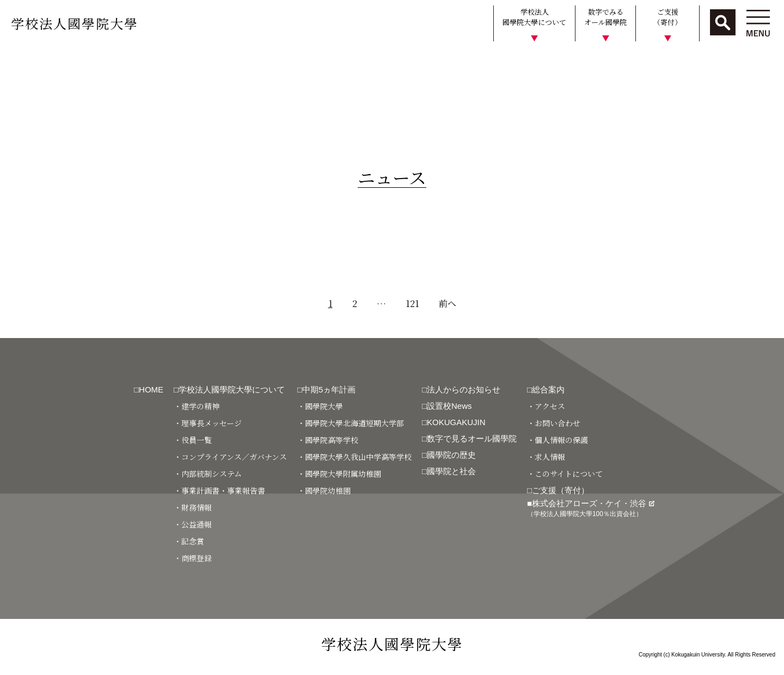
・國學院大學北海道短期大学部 (351, 423)
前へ (448, 303)
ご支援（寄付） (667, 17)
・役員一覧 (193, 440)
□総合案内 (546, 389)
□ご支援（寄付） (558, 490)
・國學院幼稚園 (324, 490)
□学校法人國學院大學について (229, 389)
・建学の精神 (197, 406)
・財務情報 (193, 507)
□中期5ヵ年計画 (326, 389)
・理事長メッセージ (208, 423)
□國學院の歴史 (449, 455)
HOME (18, 62)
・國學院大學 (320, 406)
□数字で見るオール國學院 (469, 438)
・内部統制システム (208, 474)
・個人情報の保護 (558, 440)
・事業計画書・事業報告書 (219, 490)
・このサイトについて (565, 474)
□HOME (149, 389)
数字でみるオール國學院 (605, 17)
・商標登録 (193, 558)
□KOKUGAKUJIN (454, 422)
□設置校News (447, 406)
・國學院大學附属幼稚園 (339, 474)
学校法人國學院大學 (75, 23)
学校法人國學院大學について (534, 17)
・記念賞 (189, 541)
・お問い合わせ (554, 423)
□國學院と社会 (449, 471)
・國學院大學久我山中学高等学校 (354, 457)
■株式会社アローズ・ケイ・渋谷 (591, 508)
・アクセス (546, 406)
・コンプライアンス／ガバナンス (230, 457)
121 (412, 303)
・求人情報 (546, 457)
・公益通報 (193, 524)
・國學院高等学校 (328, 440)
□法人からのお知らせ (461, 389)
